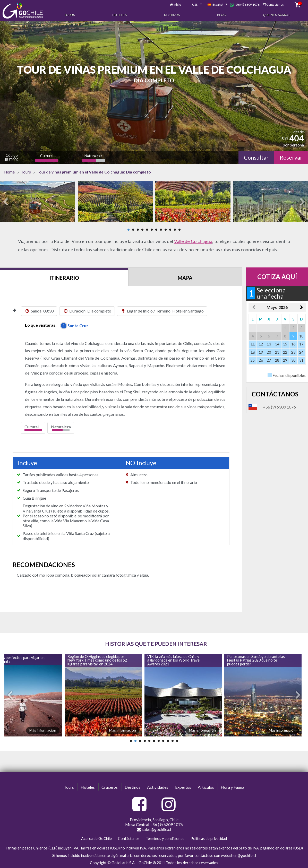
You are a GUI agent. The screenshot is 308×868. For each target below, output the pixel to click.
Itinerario (64, 278)
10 (170, 230)
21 (277, 352)
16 (293, 344)
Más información (43, 730)
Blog (221, 15)
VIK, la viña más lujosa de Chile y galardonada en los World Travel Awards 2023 (174, 660)
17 (301, 344)
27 (269, 360)
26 (261, 360)
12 (179, 230)
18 (253, 352)
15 (285, 344)
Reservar (291, 158)
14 (277, 344)
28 (277, 360)
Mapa (185, 278)
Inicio (177, 5)
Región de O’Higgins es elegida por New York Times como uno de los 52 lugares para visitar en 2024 (97, 660)
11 (175, 230)
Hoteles (119, 15)
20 (269, 352)
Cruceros (110, 787)
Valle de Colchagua (193, 241)
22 (285, 352)
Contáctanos (275, 5)
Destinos (172, 15)
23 (293, 352)
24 (301, 352)
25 (253, 360)
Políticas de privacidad (209, 839)
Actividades (158, 787)
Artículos (206, 787)
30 (293, 360)
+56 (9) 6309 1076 (245, 5)
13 (269, 344)
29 (285, 360)
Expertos (183, 787)
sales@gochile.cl (154, 829)
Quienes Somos (276, 15)
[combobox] (194, 5)
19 (261, 352)
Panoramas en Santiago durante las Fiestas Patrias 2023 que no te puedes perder (256, 660)
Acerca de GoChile (96, 839)
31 (301, 360)
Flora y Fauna (232, 787)
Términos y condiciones (165, 839)
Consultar (256, 158)
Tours (70, 15)
